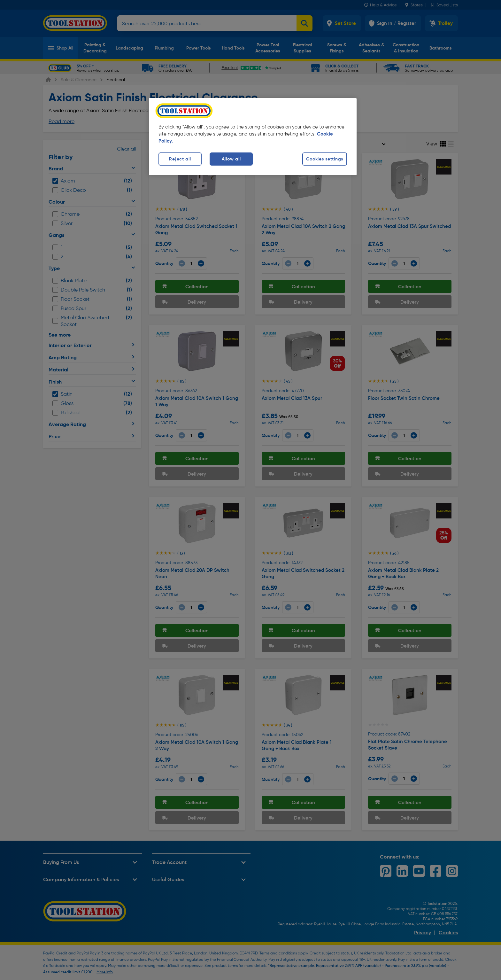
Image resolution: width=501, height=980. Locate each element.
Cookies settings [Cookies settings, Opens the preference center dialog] (325, 159)
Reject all (180, 159)
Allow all (231, 159)
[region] (253, 137)
